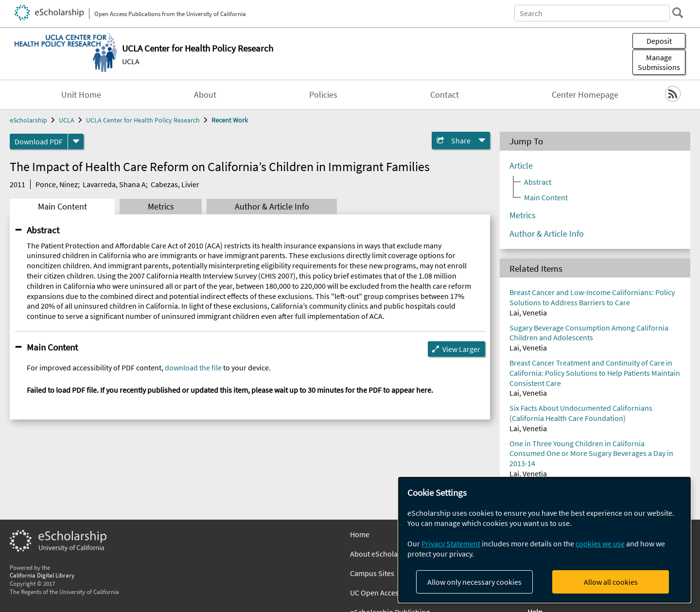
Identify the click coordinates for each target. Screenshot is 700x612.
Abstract (43, 230)
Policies (323, 95)
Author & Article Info (272, 207)
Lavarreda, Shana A (114, 184)
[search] (678, 13)
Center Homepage (585, 95)
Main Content (62, 207)
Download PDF (39, 141)
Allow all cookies (611, 582)
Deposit (659, 41)
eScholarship (28, 120)
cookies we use (600, 543)
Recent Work (230, 120)
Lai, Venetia (528, 313)
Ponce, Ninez (57, 184)
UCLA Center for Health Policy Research (143, 120)
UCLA (131, 61)
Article (521, 166)
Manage (659, 62)
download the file (193, 367)
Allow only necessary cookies (474, 582)
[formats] (76, 141)
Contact (445, 95)
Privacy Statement (451, 543)
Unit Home (81, 95)
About (205, 95)
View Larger (461, 349)
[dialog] (544, 540)
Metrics (161, 207)
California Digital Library (42, 575)
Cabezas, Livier (175, 184)
